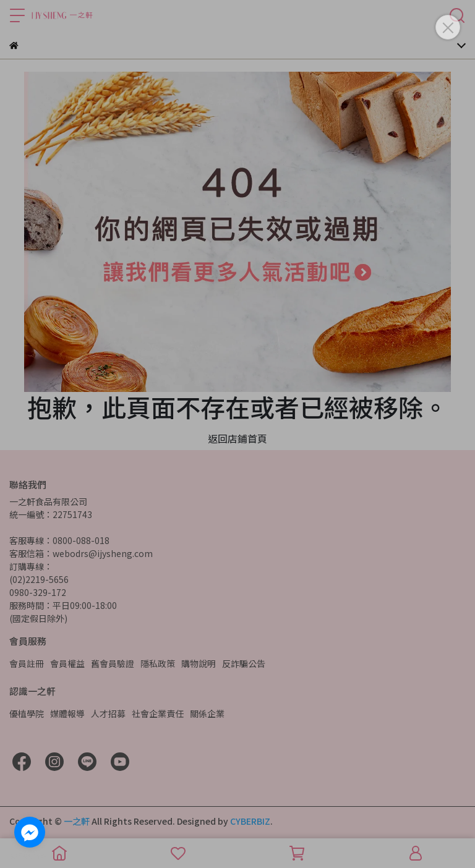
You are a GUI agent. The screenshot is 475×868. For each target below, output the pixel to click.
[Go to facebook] (30, 832)
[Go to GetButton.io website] (30, 856)
